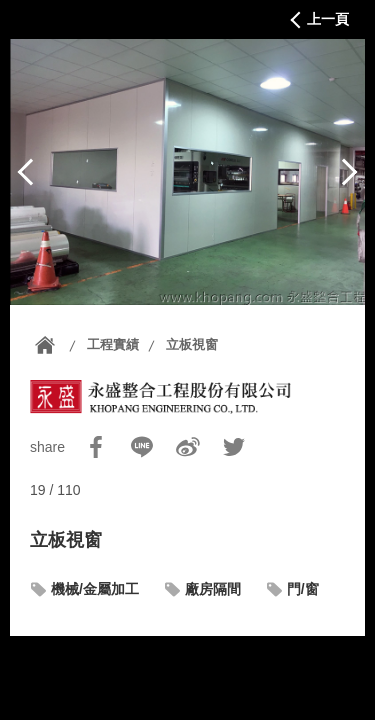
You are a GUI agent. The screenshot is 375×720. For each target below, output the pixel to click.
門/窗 (303, 589)
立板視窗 (192, 344)
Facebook (96, 447)
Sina (188, 447)
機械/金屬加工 (95, 589)
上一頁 (328, 19)
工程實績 (113, 344)
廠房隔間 (213, 589)
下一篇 (349, 172)
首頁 (45, 345)
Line (142, 447)
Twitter (234, 447)
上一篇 (26, 172)
